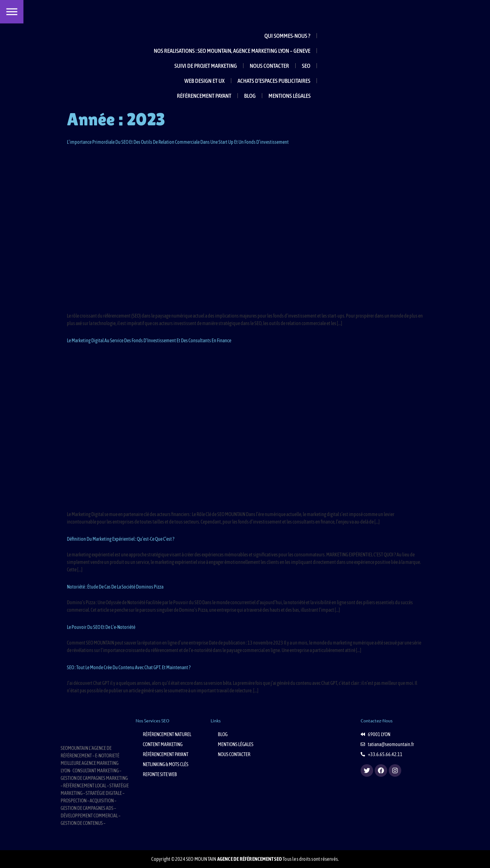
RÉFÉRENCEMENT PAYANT (204, 96)
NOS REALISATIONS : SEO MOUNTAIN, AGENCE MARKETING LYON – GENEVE (232, 51)
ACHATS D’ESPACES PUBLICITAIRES (274, 81)
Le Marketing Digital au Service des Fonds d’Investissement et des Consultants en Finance (149, 340)
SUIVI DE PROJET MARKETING (206, 66)
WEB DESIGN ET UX (205, 81)
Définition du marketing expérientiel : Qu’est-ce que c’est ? (121, 539)
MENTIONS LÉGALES (290, 96)
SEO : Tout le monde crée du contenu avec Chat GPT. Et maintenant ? (129, 667)
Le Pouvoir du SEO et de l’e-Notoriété (101, 627)
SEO (306, 66)
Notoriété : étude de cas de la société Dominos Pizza (115, 587)
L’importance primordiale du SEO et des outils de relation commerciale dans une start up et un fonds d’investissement (178, 142)
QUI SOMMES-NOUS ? (287, 36)
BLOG (250, 96)
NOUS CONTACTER (269, 66)
